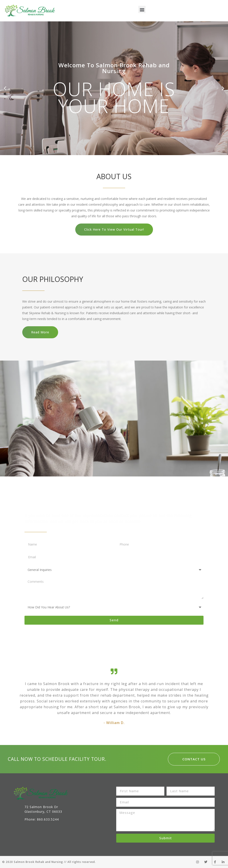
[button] (142, 9)
